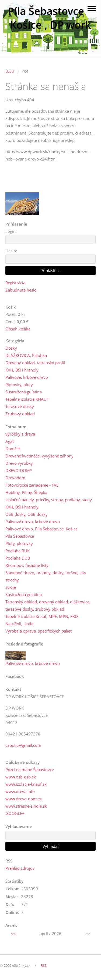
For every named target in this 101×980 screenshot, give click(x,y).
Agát (10, 441)
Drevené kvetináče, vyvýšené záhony (39, 456)
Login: (11, 231)
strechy (12, 580)
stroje (11, 587)
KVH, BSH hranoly (22, 370)
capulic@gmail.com (23, 745)
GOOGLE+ (15, 813)
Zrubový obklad (20, 414)
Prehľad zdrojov (20, 868)
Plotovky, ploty (19, 384)
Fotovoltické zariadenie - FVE (32, 485)
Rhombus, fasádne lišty (27, 565)
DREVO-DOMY (19, 470)
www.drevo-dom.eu (24, 799)
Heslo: (11, 251)
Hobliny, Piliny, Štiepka (26, 492)
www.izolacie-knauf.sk (26, 784)
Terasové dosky (20, 406)
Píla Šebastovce (20, 536)
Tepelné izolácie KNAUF (27, 399)
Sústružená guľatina (24, 392)
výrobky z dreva (20, 434)
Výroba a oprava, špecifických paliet (39, 631)
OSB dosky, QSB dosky (27, 514)
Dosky (11, 348)
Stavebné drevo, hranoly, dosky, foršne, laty (46, 573)
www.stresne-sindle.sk (26, 806)
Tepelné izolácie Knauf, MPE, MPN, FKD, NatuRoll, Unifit (42, 620)
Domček (13, 449)
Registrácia (15, 283)
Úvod (10, 71)
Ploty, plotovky (19, 543)
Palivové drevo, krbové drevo (33, 521)
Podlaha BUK (18, 551)
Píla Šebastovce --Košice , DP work (50, 18)
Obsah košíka (18, 329)
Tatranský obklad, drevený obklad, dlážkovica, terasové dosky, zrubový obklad (48, 605)
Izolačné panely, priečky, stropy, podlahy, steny (49, 500)
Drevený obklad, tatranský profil (35, 363)
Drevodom (15, 478)
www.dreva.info (20, 791)
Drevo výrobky (19, 463)
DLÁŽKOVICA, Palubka (26, 355)
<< (13, 934)
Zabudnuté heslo (21, 290)
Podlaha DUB (18, 558)
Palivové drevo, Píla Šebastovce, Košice (41, 529)
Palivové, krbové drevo (27, 377)
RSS (44, 965)
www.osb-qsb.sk (21, 777)
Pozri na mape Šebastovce (30, 770)
